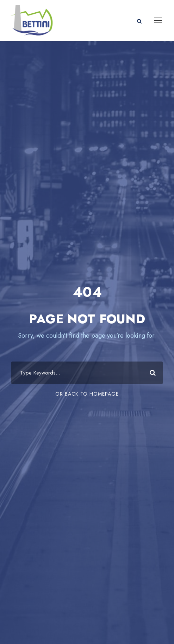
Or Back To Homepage (87, 394)
